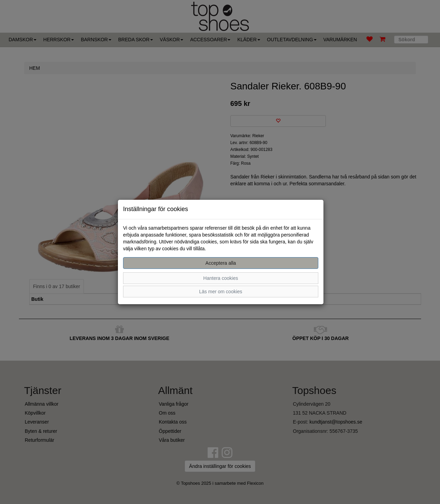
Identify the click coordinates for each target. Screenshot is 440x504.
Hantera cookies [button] (221, 278)
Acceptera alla (221, 263)
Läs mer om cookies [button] (221, 292)
